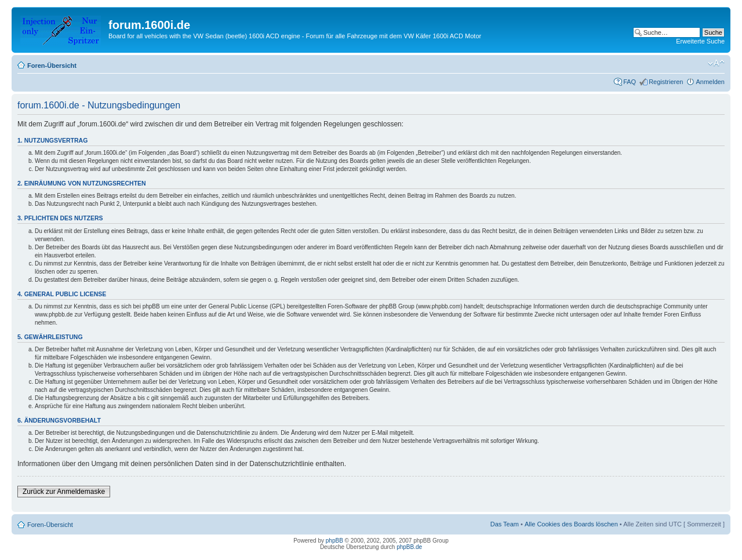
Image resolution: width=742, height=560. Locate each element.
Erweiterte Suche (700, 41)
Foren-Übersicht (52, 66)
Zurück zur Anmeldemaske (64, 492)
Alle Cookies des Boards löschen (571, 524)
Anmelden (710, 82)
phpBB (334, 541)
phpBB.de (409, 547)
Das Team (505, 524)
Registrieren (666, 82)
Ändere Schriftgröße (716, 63)
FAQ (630, 82)
